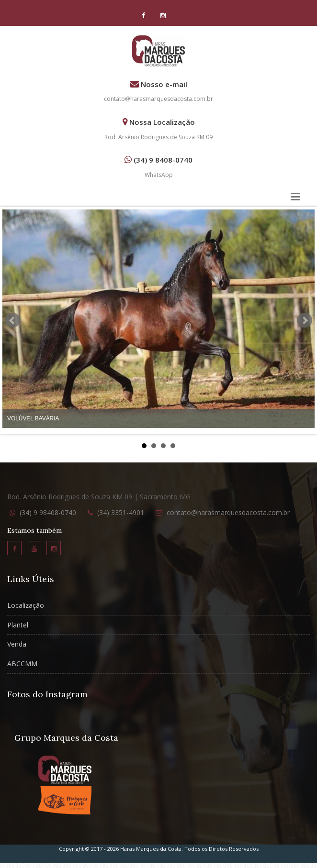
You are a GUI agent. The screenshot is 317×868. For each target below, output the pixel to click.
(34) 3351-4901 (121, 512)
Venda (17, 644)
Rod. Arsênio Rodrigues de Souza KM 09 (158, 137)
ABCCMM (22, 664)
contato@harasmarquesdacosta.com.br (158, 99)
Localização (26, 605)
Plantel (18, 625)
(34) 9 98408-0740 (48, 512)
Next (305, 320)
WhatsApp (159, 175)
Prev (12, 320)
